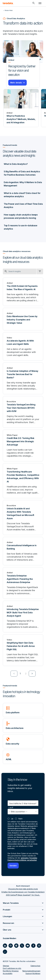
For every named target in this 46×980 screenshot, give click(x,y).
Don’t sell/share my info (12, 968)
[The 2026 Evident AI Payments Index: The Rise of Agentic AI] (23, 292)
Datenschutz (35, 966)
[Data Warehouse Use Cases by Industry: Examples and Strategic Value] (23, 319)
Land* (11, 808)
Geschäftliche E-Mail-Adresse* (23, 804)
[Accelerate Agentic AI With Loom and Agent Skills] (23, 346)
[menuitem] (14, 674)
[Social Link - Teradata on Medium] (16, 946)
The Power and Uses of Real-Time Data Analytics (23, 206)
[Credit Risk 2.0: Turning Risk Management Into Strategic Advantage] (23, 445)
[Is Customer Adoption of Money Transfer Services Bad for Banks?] (23, 378)
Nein (20, 819)
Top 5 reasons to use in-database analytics (20, 227)
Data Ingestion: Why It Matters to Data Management (23, 184)
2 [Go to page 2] (26, 674)
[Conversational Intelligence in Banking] (23, 551)
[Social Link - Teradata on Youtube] (28, 946)
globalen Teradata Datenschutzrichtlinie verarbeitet (22, 859)
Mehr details (16, 83)
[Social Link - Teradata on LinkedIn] (5, 946)
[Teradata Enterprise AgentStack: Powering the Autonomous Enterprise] (23, 583)
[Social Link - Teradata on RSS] (5, 952)
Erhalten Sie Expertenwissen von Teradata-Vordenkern (23, 892)
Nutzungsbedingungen (31, 971)
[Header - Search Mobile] (34, 3)
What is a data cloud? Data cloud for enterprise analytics (22, 195)
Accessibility (8, 973)
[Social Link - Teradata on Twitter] (22, 946)
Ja (12, 819)
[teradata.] (8, 3)
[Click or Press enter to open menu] (40, 3)
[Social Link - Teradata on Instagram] (39, 946)
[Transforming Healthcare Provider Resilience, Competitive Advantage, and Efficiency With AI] (23, 481)
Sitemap (6, 966)
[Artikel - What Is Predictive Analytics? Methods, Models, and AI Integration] (21, 108)
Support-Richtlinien (33, 973)
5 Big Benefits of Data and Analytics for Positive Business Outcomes (22, 173)
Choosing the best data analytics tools (23, 889)
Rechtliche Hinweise (11, 971)
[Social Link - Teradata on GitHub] (11, 946)
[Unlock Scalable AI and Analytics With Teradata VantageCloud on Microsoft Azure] (23, 518)
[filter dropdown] (40, 271)
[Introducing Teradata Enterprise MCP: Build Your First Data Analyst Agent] (23, 617)
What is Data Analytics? (16, 164)
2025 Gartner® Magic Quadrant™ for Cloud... (23, 895)
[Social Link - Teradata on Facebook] (33, 946)
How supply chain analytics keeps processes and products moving (21, 216)
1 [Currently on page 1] (20, 674)
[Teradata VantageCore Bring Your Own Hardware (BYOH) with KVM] (23, 412)
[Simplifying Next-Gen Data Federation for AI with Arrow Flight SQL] (23, 650)
